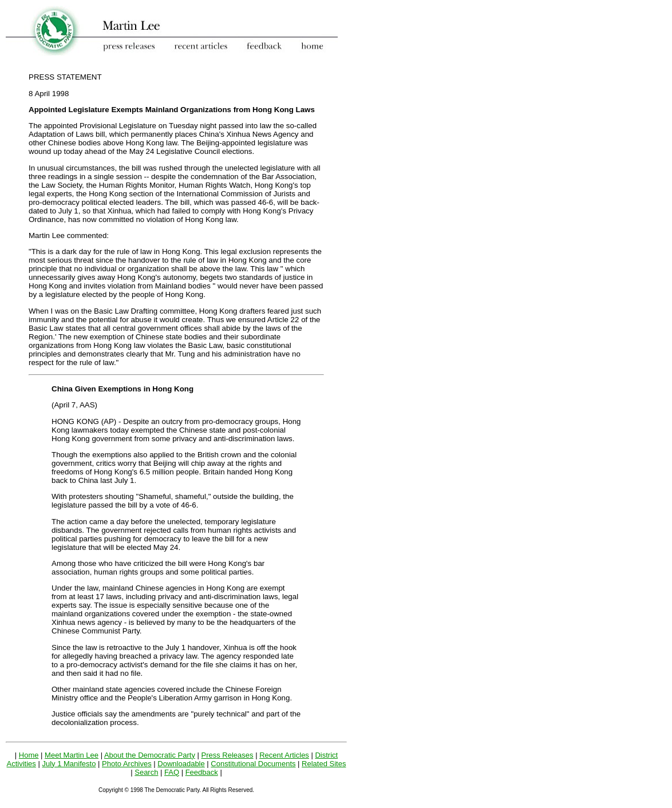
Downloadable (181, 764)
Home (29, 755)
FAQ (172, 772)
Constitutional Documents (253, 764)
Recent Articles (284, 755)
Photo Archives (127, 764)
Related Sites (324, 764)
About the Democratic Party (150, 755)
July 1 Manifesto (69, 764)
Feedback (202, 772)
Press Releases (228, 755)
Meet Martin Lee (72, 755)
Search (146, 772)
